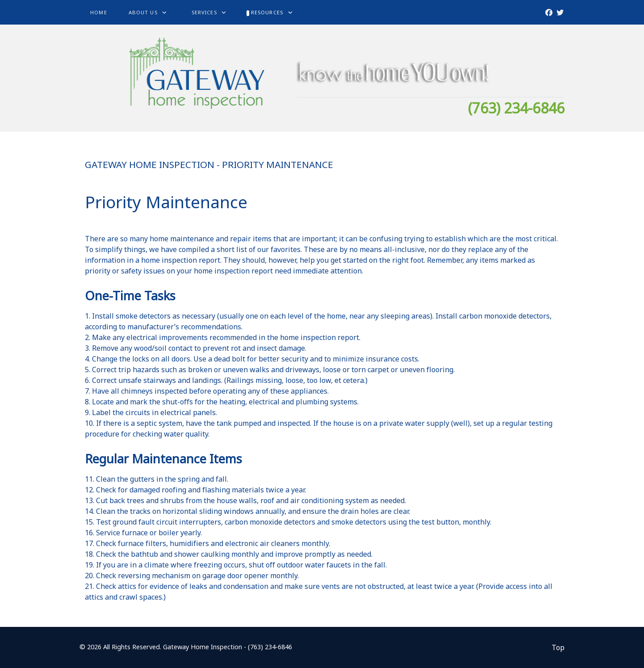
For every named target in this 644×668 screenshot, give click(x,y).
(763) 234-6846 (516, 108)
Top (558, 647)
